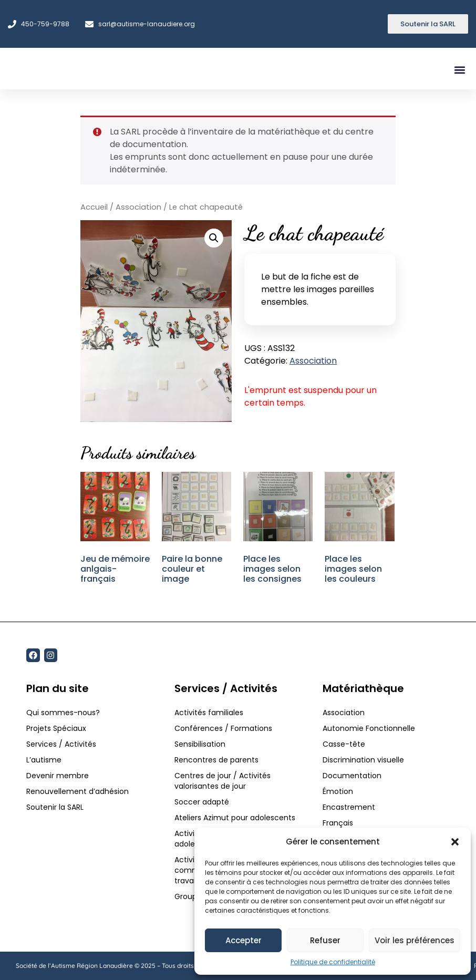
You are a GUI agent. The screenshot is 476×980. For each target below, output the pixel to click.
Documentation (352, 776)
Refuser (325, 940)
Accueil (94, 207)
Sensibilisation (200, 744)
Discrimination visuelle (363, 760)
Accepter (244, 940)
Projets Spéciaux (56, 728)
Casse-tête (344, 744)
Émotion (338, 791)
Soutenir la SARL (55, 807)
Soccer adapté (203, 802)
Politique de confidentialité (333, 962)
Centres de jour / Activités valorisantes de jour (223, 781)
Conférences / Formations (223, 728)
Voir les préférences (415, 940)
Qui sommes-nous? (63, 713)
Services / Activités (61, 744)
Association (138, 207)
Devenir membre (58, 776)
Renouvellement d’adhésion (77, 791)
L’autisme (44, 760)
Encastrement (349, 807)
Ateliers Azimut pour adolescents (236, 818)
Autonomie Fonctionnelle (369, 728)
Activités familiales (210, 713)
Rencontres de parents (216, 760)
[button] (455, 839)
